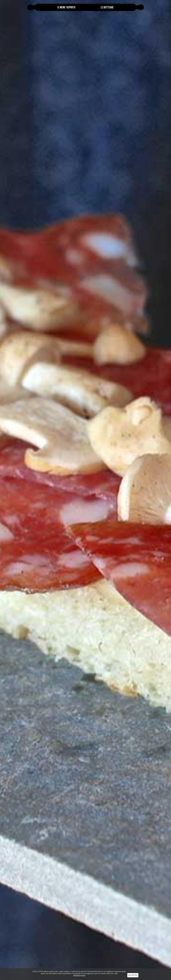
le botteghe (107, 7)
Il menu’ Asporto (66, 7)
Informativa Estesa (79, 975)
